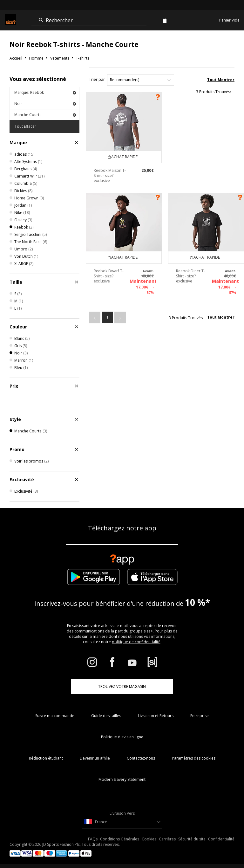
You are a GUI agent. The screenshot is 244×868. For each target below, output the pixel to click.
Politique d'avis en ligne (122, 737)
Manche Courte (45, 115)
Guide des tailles (106, 716)
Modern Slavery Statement (122, 779)
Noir (45, 104)
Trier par (97, 79)
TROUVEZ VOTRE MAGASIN (122, 687)
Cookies (149, 839)
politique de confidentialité (136, 642)
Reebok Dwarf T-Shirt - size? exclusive (109, 276)
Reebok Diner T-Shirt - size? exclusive (190, 276)
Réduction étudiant (46, 758)
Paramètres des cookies (194, 758)
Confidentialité (221, 839)
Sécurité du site (192, 839)
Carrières (167, 839)
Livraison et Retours (156, 716)
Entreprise (200, 716)
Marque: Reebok (45, 92)
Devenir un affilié (95, 758)
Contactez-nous (141, 758)
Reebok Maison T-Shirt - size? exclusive (110, 175)
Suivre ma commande (55, 716)
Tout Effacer (25, 126)
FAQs (93, 839)
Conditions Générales (120, 839)
